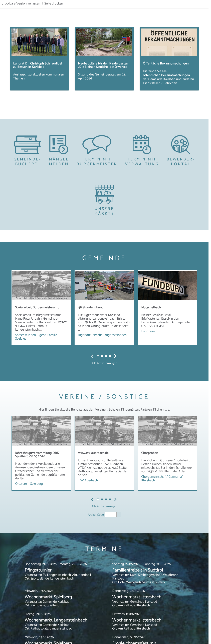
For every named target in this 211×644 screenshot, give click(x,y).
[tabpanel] (41, 308)
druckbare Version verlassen (21, 4)
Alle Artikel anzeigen (104, 363)
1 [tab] (98, 356)
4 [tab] (110, 356)
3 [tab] (106, 356)
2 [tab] (102, 356)
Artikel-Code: (96, 515)
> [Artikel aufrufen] (119, 515)
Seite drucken (54, 4)
